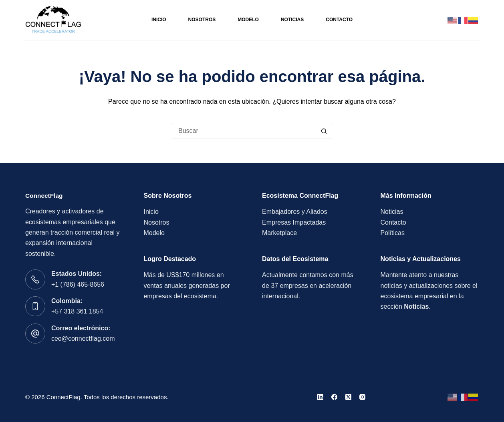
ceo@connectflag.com (83, 339)
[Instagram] (362, 397)
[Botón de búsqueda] (324, 131)
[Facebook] (334, 397)
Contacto (339, 20)
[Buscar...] (244, 131)
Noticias (292, 20)
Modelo (248, 20)
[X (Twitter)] (348, 397)
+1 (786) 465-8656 (78, 284)
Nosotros (202, 20)
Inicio (159, 20)
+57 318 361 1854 (77, 311)
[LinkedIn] (320, 397)
